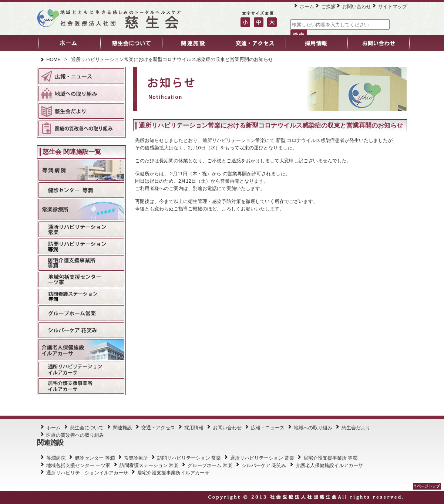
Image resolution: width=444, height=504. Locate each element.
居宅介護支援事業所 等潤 (331, 458)
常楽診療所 (136, 458)
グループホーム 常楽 (210, 465)
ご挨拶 (328, 6)
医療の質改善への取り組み (75, 435)
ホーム (307, 6)
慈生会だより (356, 428)
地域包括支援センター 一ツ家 (78, 465)
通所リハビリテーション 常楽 (262, 458)
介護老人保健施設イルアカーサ (329, 465)
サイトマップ (393, 6)
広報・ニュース (268, 428)
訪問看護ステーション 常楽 (149, 465)
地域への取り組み (313, 428)
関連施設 (122, 428)
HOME (53, 59)
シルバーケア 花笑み (264, 465)
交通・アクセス (158, 428)
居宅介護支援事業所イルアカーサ (173, 473)
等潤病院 (56, 458)
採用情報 (194, 428)
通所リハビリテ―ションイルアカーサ (87, 473)
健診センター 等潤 (95, 458)
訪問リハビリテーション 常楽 (189, 458)
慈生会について (87, 428)
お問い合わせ (357, 6)
